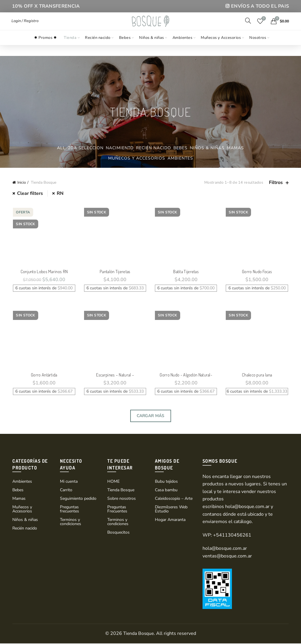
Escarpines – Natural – (115, 375)
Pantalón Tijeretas (115, 272)
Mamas (235, 148)
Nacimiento (120, 148)
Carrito (66, 491)
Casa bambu (166, 491)
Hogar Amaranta (170, 520)
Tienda (70, 48)
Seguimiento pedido (78, 499)
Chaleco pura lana (257, 375)
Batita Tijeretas (186, 272)
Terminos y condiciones (71, 522)
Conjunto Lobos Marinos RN (44, 272)
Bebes (125, 48)
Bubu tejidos (166, 482)
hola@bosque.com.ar (247, 507)
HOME (113, 482)
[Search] (248, 26)
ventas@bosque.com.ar (227, 557)
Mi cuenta (69, 482)
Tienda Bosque (121, 491)
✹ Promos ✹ (45, 48)
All (61, 148)
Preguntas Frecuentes (117, 510)
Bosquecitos (118, 533)
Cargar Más (151, 416)
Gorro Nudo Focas (257, 272)
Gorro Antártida (44, 375)
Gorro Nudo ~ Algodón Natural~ (186, 375)
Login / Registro (25, 26)
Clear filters (30, 193)
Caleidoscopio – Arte (174, 499)
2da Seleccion (86, 148)
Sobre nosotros (122, 499)
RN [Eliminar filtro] (60, 193)
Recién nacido (98, 48)
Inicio (22, 182)
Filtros (276, 183)
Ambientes (183, 48)
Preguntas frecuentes (70, 510)
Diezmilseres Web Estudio (171, 510)
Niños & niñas (152, 48)
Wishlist (263, 24)
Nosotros (258, 48)
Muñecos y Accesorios (221, 48)
